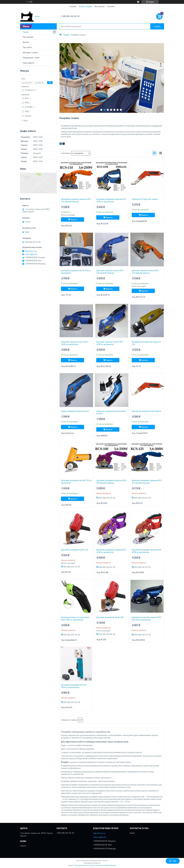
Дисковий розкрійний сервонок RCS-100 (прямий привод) (111, 482)
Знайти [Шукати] (157, 26)
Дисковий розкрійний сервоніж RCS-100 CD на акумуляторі (147, 618)
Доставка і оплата (30, 52)
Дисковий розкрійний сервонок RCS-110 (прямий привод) (76, 200)
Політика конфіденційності (106, 865)
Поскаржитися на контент (84, 865)
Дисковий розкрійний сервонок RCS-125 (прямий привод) (147, 482)
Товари (66, 35)
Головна (73, 6)
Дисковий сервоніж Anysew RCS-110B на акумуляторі (110, 343)
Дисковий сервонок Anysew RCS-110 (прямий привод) (146, 272)
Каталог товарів (85, 6)
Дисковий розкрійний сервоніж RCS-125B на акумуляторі (111, 200)
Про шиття (27, 47)
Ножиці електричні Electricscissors (75, 411)
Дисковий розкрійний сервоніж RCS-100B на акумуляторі (147, 551)
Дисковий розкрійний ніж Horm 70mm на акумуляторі (74, 686)
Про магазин (100, 6)
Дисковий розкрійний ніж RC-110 (75, 550)
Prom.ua (105, 860)
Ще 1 (26, 120)
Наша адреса (28, 63)
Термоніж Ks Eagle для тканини (145, 199)
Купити (74, 219)
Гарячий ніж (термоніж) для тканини (146, 411)
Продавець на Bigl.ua (92, 863)
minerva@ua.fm (31, 254)
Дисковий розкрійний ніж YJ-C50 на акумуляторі (76, 272)
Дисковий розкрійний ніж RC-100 (110, 617)
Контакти (111, 6)
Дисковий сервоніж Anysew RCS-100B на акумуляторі (75, 343)
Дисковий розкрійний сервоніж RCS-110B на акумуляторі (111, 551)
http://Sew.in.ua (31, 251)
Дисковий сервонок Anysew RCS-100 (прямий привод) (110, 272)
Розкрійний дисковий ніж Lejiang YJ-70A (146, 343)
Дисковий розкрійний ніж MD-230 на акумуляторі (76, 482)
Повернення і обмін (31, 58)
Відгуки (26, 42)
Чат (173, 861)
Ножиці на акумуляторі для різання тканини (111, 412)
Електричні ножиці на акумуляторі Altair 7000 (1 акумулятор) (75, 618)
